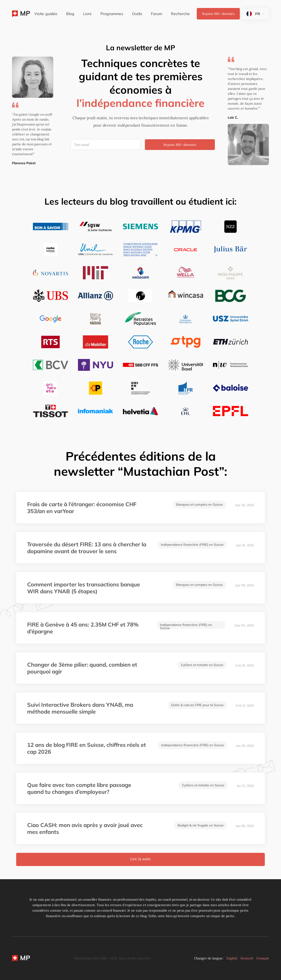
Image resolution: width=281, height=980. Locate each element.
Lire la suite (140, 859)
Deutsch (247, 958)
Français (263, 958)
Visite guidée (46, 14)
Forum (157, 14)
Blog (70, 14)
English (232, 958)
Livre (87, 14)
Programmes (112, 14)
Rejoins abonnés (218, 14)
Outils (137, 14)
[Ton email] (106, 144)
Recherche (180, 14)
